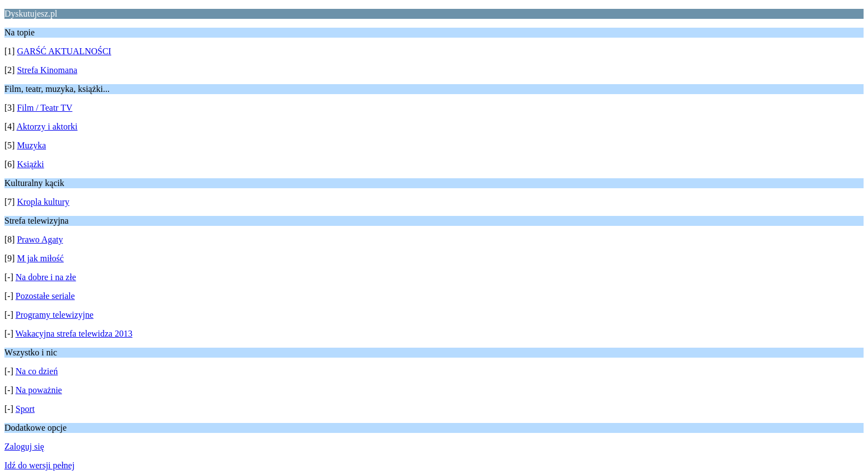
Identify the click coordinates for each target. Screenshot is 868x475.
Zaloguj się (24, 446)
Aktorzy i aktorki (47, 127)
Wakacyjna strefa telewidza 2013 (74, 334)
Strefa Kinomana (47, 70)
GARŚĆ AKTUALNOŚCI (64, 51)
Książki (31, 164)
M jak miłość (40, 258)
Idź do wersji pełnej (40, 465)
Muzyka (32, 145)
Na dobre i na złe (46, 277)
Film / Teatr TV (45, 108)
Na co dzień (37, 371)
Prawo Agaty (40, 239)
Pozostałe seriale (45, 296)
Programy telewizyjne (55, 315)
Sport (25, 409)
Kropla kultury (43, 202)
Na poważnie (39, 390)
